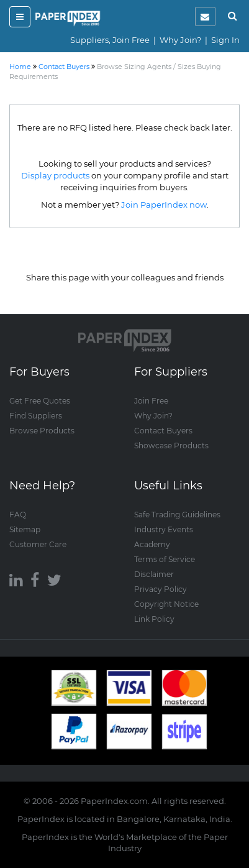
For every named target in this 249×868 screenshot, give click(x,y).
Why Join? (180, 40)
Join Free (151, 401)
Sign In (225, 40)
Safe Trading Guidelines (177, 515)
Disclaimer (154, 574)
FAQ (18, 515)
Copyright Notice (166, 604)
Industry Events (164, 529)
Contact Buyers (163, 431)
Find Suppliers (36, 416)
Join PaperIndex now (164, 205)
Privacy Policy (161, 589)
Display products (55, 175)
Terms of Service (165, 559)
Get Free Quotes (40, 401)
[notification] (205, 16)
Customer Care (38, 544)
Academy (152, 544)
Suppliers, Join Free (110, 40)
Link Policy (154, 619)
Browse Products (42, 431)
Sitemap (25, 529)
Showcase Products (171, 446)
